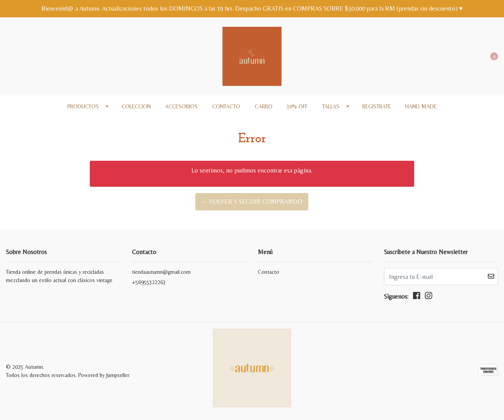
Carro (264, 106)
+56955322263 (149, 282)
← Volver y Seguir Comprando (252, 202)
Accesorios (181, 106)
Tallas (331, 106)
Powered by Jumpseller (104, 375)
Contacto (226, 106)
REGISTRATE (377, 106)
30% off (297, 106)
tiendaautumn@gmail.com (161, 272)
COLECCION (136, 106)
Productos (83, 106)
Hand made (421, 106)
